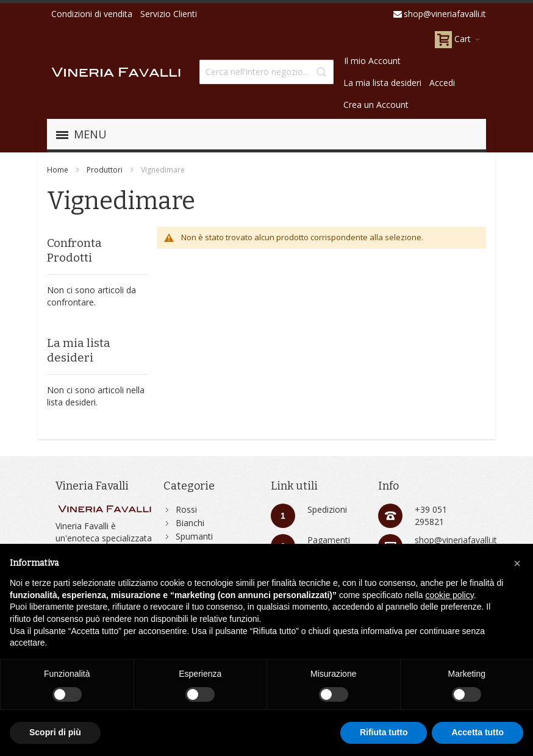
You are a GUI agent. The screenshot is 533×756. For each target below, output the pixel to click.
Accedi (442, 83)
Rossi (186, 509)
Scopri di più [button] (55, 732)
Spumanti (194, 536)
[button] (517, 563)
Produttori (105, 170)
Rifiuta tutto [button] (384, 732)
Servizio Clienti (169, 14)
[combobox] (266, 72)
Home (58, 170)
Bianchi (190, 523)
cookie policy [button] (450, 595)
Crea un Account (376, 105)
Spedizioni (327, 509)
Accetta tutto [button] (478, 732)
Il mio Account (372, 61)
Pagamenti (329, 540)
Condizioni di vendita (92, 14)
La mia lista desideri (382, 83)
